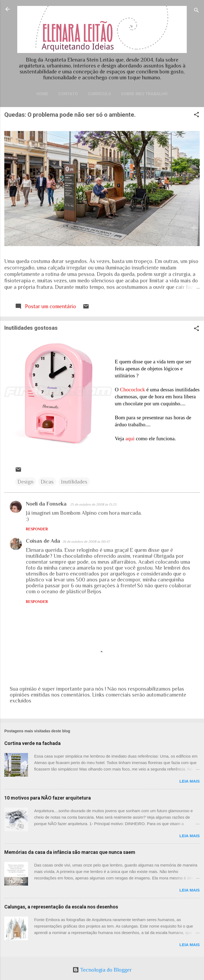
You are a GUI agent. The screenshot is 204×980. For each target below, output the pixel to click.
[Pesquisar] (196, 11)
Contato (68, 94)
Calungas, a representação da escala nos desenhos (61, 907)
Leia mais (190, 781)
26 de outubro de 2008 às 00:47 (86, 542)
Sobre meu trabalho (144, 94)
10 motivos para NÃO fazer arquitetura (48, 798)
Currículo (99, 94)
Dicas (47, 482)
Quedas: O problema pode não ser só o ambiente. (70, 115)
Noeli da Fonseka (47, 504)
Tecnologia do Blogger (102, 970)
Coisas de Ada (43, 541)
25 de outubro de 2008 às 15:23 (93, 504)
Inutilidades (74, 482)
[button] (196, 115)
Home (42, 94)
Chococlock (132, 390)
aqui (130, 438)
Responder (37, 529)
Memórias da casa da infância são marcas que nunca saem (70, 852)
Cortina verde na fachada (32, 743)
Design (25, 482)
